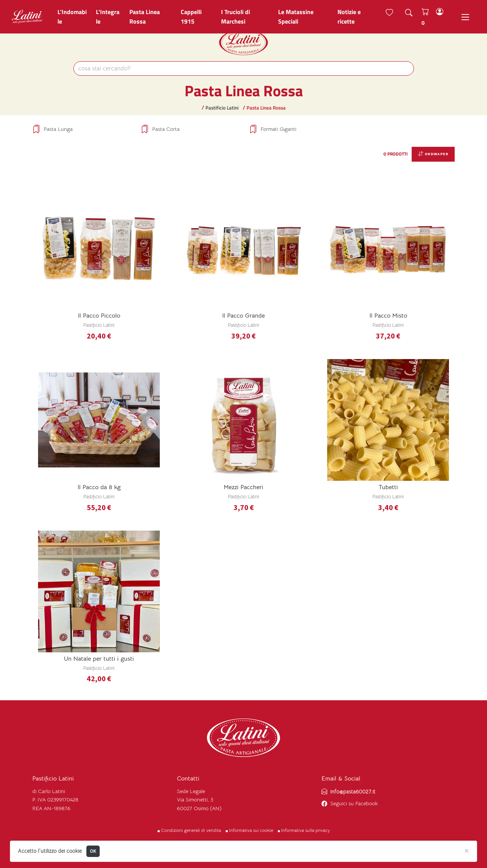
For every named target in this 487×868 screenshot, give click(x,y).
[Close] (467, 850)
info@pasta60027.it (353, 791)
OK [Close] (93, 851)
